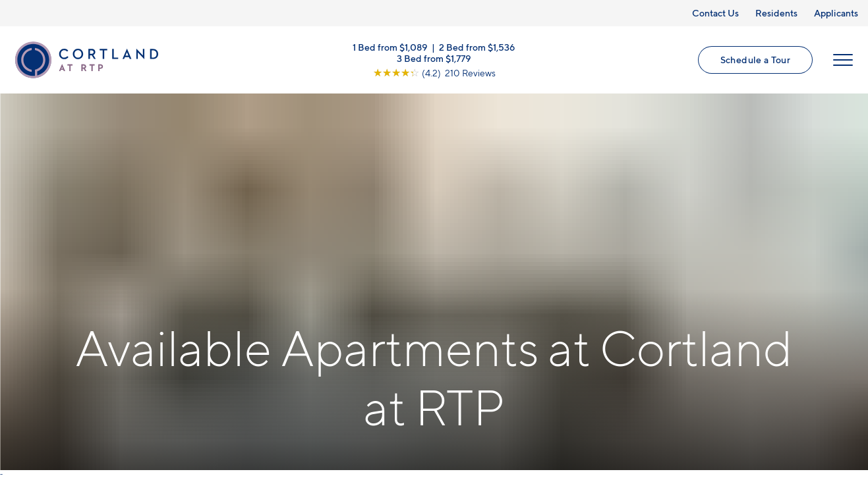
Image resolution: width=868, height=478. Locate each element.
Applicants (836, 13)
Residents (776, 13)
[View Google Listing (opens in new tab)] (434, 72)
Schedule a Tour (755, 60)
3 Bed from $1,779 (434, 58)
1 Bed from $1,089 (390, 46)
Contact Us (715, 13)
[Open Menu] (843, 60)
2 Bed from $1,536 (477, 46)
